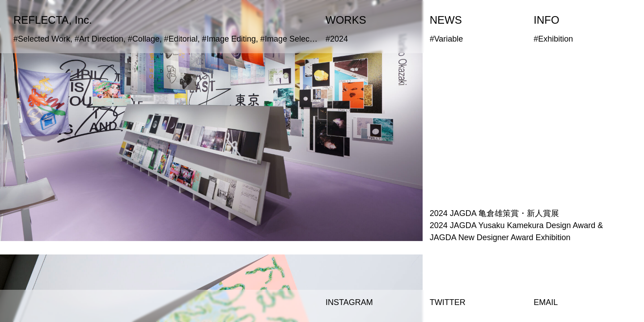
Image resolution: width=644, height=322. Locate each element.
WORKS (346, 20)
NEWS (446, 20)
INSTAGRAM (349, 302)
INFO (546, 20)
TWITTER (448, 302)
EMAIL (546, 302)
